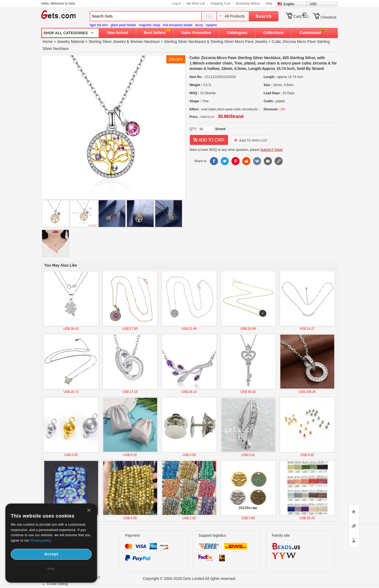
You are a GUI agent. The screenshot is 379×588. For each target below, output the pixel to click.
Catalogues (237, 33)
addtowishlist (250, 140)
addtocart (209, 140)
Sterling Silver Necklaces (185, 42)
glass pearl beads (123, 25)
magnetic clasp (149, 25)
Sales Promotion (196, 33)
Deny (51, 569)
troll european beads (178, 25)
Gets (58, 15)
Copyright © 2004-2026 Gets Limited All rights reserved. (190, 579)
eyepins (211, 25)
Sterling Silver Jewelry (107, 42)
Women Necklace (145, 42)
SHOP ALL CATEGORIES (66, 33)
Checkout (328, 17)
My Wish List (196, 4)
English (289, 4)
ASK (354, 526)
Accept (51, 554)
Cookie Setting (57, 584)
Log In (177, 4)
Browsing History (248, 4)
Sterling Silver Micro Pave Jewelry (239, 42)
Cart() (301, 16)
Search (263, 16)
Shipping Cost (220, 4)
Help (269, 4)
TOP (354, 540)
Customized (310, 33)
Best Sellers (155, 33)
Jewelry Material (70, 42)
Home (48, 42)
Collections (273, 33)
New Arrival (118, 33)
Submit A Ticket (271, 150)
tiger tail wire (99, 25)
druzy (199, 25)
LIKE (354, 512)
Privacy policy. (41, 541)
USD (313, 4)
